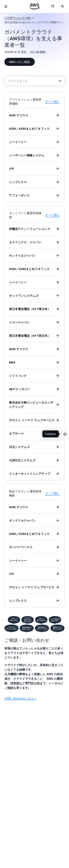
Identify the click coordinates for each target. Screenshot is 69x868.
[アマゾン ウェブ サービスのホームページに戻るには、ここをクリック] (34, 6)
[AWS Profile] (62, 7)
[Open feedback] (65, 434)
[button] (20, 62)
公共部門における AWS (18, 18)
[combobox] (34, 81)
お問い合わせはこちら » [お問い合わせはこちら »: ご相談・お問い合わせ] (20, 698)
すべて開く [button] (53, 102)
